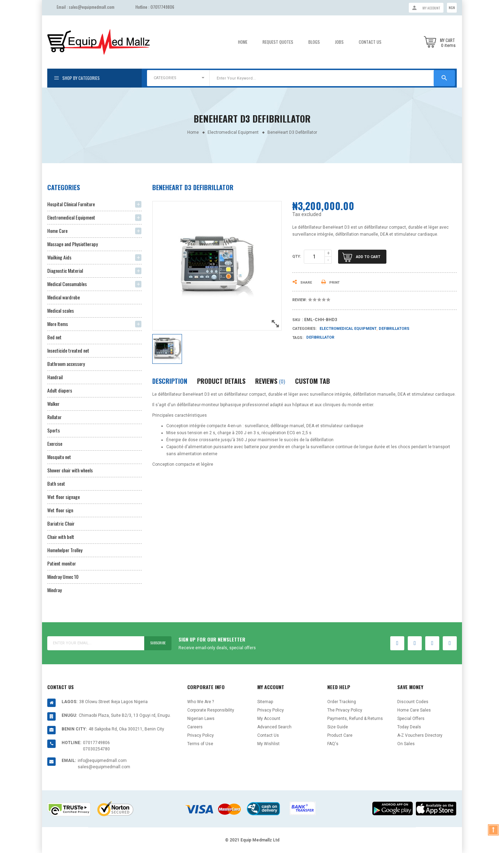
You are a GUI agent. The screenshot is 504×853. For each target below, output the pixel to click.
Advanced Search (274, 727)
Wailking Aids (59, 257)
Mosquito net (59, 457)
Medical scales (61, 310)
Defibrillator (320, 337)
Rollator (54, 417)
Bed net (54, 337)
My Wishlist (268, 744)
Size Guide (338, 727)
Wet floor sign (60, 510)
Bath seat (56, 483)
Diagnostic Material (65, 271)
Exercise (55, 443)
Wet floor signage (64, 497)
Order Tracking (342, 702)
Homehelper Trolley (65, 550)
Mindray (54, 590)
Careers (195, 727)
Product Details (221, 381)
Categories (64, 187)
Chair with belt (61, 537)
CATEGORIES (165, 78)
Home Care (57, 231)
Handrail (55, 377)
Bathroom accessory (66, 364)
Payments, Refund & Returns (355, 719)
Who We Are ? (201, 702)
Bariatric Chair (61, 523)
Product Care (340, 735)
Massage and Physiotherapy (72, 244)
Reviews (270, 381)
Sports (54, 430)
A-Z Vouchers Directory (420, 735)
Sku (296, 320)
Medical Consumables (67, 284)
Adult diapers (60, 390)
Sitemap (265, 702)
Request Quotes (278, 42)
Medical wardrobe (64, 297)
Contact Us (370, 42)
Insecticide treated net (68, 350)
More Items (58, 324)
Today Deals (409, 727)
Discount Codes (413, 702)
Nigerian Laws (201, 719)
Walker (53, 404)
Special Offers (411, 719)
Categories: (304, 329)
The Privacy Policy (345, 710)
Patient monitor (62, 563)
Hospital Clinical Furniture (71, 204)
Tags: (298, 338)
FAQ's (333, 744)
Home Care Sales (414, 710)
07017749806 (162, 7)
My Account (269, 719)
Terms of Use (200, 744)
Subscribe (156, 643)
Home (243, 42)
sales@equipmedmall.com (92, 7)
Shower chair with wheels (70, 470)
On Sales (406, 744)
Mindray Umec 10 (63, 577)
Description (170, 381)
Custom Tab (313, 381)
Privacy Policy (201, 735)
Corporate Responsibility (211, 710)
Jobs (339, 42)
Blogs (314, 42)
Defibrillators (394, 329)
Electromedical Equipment (71, 217)
